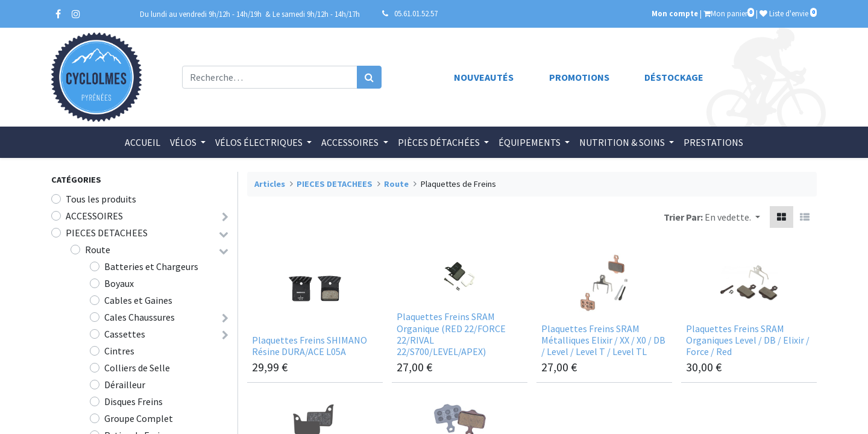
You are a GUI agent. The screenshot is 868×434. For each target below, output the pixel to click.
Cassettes (125, 334)
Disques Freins (134, 401)
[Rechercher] (369, 77)
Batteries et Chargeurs (151, 266)
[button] (732, 217)
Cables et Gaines (138, 300)
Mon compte (675, 13)
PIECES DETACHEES (107, 233)
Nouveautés (484, 77)
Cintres (119, 351)
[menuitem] (143, 142)
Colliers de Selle (137, 368)
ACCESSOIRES (94, 216)
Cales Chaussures (140, 317)
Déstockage (674, 77)
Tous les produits (101, 199)
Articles (270, 184)
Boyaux (119, 283)
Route (98, 250)
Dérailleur (125, 385)
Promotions (579, 77)
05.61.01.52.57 (416, 13)
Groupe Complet (139, 418)
